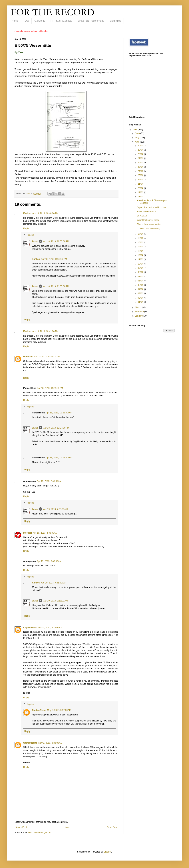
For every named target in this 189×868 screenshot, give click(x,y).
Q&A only (40, 21)
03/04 (141, 293)
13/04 (141, 251)
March (138, 307)
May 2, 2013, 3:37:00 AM (59, 710)
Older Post (112, 827)
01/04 (141, 302)
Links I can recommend (91, 21)
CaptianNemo (30, 628)
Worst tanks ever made (148, 220)
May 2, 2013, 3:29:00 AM (50, 628)
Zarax (35, 241)
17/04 (141, 234)
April (137, 142)
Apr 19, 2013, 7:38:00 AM (55, 509)
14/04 (141, 247)
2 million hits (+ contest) (148, 229)
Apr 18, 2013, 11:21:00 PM (50, 388)
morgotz (28, 533)
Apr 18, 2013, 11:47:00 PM (59, 458)
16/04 (141, 238)
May (137, 138)
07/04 (141, 277)
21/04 (141, 184)
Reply (26, 228)
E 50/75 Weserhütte (147, 212)
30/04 (141, 146)
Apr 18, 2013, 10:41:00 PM (45, 331)
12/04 (141, 255)
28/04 (141, 154)
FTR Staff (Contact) (62, 21)
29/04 (141, 150)
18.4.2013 (142, 216)
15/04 (141, 242)
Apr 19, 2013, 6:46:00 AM (49, 561)
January (139, 316)
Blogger (107, 852)
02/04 (141, 298)
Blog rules (115, 21)
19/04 (141, 192)
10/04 (141, 264)
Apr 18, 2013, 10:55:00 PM (56, 241)
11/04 (141, 259)
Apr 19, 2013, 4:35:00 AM (45, 533)
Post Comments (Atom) (39, 833)
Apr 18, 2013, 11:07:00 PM (56, 286)
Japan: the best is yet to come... (152, 207)
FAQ (26, 21)
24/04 (141, 171)
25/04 (141, 167)
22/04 (141, 180)
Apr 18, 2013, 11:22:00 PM (59, 413)
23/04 (141, 175)
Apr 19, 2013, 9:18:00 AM (55, 601)
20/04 (141, 188)
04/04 (141, 289)
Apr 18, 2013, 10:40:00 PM (45, 213)
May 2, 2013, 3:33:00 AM (50, 743)
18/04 (141, 197)
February (140, 312)
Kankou (27, 213)
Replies (30, 235)
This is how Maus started (149, 224)
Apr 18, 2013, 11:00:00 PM (54, 259)
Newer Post (21, 827)
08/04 (141, 272)
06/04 (141, 281)
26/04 (141, 163)
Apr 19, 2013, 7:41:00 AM (53, 583)
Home (15, 21)
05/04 (141, 285)
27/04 (141, 158)
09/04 (141, 268)
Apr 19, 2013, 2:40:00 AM (49, 481)
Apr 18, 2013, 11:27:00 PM (56, 428)
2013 (135, 130)
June (138, 133)
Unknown (28, 357)
